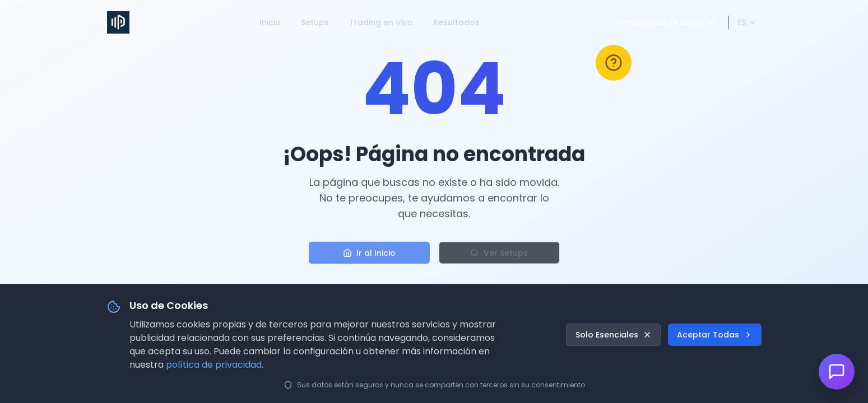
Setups (315, 22)
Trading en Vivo (381, 22)
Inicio (270, 22)
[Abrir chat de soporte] (837, 372)
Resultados (456, 22)
